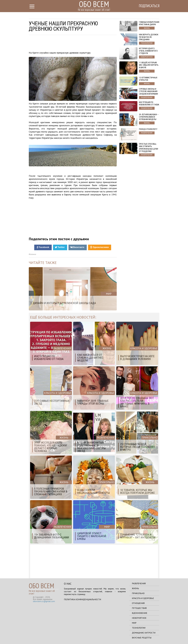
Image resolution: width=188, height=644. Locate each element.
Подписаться (148, 6)
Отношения (138, 603)
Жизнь (135, 588)
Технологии (139, 628)
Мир (134, 623)
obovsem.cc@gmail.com (44, 601)
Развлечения (139, 583)
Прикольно (138, 593)
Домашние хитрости (144, 633)
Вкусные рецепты (142, 638)
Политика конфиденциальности (82, 599)
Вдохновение (140, 613)
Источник (32, 254)
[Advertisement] (73, 44)
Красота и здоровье (143, 598)
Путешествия (139, 608)
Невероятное (139, 618)
